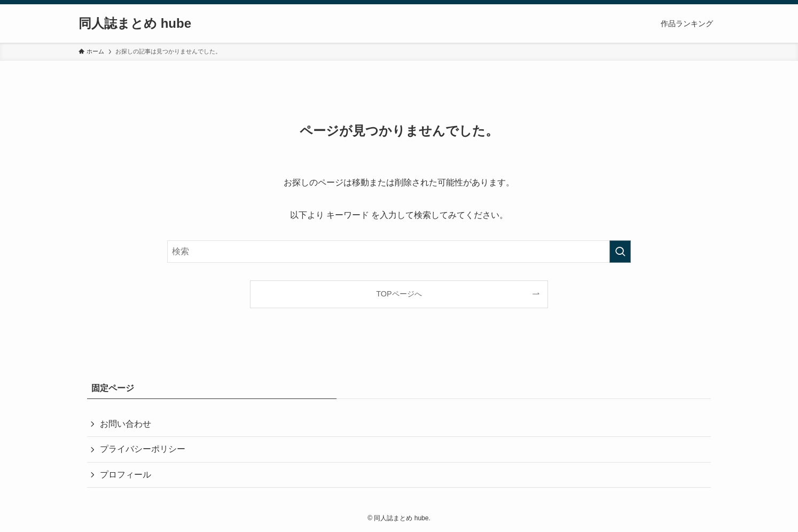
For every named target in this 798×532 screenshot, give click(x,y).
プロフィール (126, 475)
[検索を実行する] (620, 252)
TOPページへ (399, 294)
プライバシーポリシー (143, 449)
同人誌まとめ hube (135, 24)
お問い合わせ (126, 424)
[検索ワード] (399, 252)
